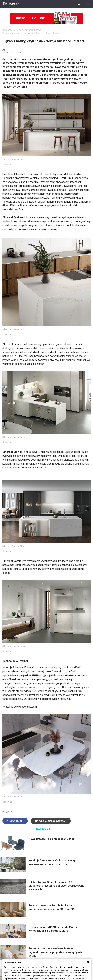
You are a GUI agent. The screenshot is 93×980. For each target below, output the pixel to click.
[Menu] (88, 4)
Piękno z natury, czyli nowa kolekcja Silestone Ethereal (31, 33)
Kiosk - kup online (47, 18)
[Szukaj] (79, 4)
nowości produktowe (30, 30)
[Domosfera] (11, 4)
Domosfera (9, 30)
